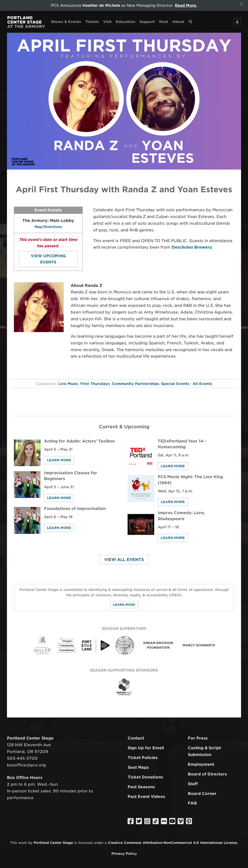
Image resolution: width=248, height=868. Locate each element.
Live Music (68, 384)
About (178, 22)
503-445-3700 (22, 758)
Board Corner (202, 794)
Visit (107, 22)
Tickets (92, 22)
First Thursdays (95, 384)
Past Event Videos (146, 797)
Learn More (59, 460)
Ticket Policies (143, 758)
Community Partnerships (135, 384)
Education (126, 22)
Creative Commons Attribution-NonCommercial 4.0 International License (173, 843)
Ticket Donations (145, 777)
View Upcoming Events (48, 259)
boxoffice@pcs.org (26, 765)
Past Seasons (141, 787)
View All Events (124, 560)
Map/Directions (48, 227)
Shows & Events (66, 22)
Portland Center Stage (53, 843)
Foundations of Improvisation (75, 509)
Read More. (186, 5)
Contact (136, 738)
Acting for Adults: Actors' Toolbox (79, 441)
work (23, 843)
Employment (201, 764)
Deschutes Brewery (192, 247)
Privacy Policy (124, 854)
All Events (202, 384)
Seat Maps (138, 767)
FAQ (192, 803)
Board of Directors (207, 774)
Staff (193, 784)
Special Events (175, 384)
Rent (164, 22)
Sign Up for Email (146, 748)
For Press (198, 738)
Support (147, 22)
